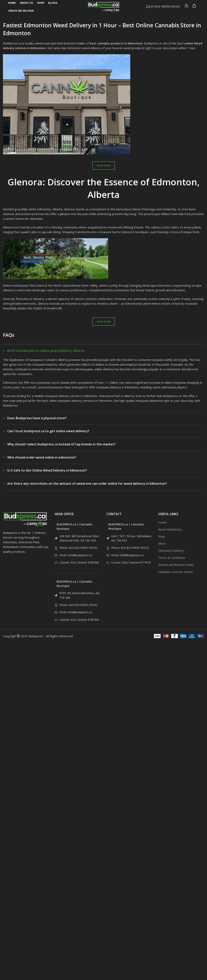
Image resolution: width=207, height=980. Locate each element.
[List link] (78, 554)
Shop (162, 542)
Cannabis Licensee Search (176, 578)
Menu (162, 549)
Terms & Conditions (172, 564)
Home (162, 528)
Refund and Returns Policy (176, 571)
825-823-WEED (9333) (163, 9)
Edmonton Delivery (171, 556)
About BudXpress (170, 535)
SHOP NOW (104, 171)
